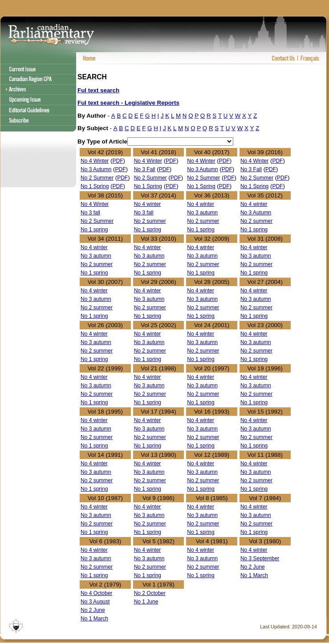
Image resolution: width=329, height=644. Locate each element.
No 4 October (96, 593)
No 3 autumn (202, 213)
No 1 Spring (95, 186)
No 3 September (260, 558)
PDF (118, 161)
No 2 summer (150, 221)
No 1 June (146, 602)
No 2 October (150, 593)
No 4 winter (148, 204)
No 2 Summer (97, 178)
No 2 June (253, 567)
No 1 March (254, 575)
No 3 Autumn (96, 169)
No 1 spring (94, 230)
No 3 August (95, 602)
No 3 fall (90, 213)
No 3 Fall (145, 169)
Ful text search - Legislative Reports (128, 103)
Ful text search (98, 90)
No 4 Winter (95, 161)
